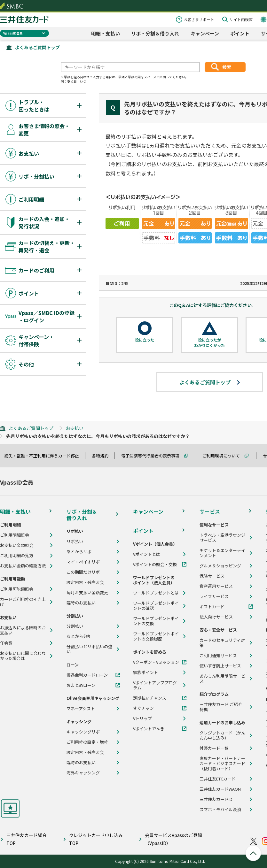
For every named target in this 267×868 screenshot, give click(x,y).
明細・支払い (106, 33)
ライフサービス (214, 596)
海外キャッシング (83, 773)
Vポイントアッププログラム (155, 685)
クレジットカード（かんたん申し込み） (222, 735)
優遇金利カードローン (87, 675)
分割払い (75, 626)
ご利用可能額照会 (17, 589)
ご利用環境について (224, 456)
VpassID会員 (13, 33)
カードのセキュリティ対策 (222, 643)
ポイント (240, 33)
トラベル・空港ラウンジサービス (222, 538)
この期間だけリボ (83, 572)
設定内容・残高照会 (85, 582)
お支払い (75, 428)
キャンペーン (205, 33)
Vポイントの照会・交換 (155, 565)
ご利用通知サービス (218, 656)
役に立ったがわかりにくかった (209, 343)
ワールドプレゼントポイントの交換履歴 (156, 636)
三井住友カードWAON (220, 789)
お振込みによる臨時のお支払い (23, 630)
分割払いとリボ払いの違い (89, 649)
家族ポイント (145, 672)
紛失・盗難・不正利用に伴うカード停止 (44, 456)
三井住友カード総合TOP (27, 839)
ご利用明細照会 (15, 535)
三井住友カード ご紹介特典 (221, 707)
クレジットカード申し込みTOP (96, 839)
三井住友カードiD (216, 799)
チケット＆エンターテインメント (222, 553)
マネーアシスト (81, 709)
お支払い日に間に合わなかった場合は (23, 656)
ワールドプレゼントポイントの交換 (156, 621)
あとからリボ (79, 552)
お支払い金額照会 (17, 545)
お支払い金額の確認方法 (23, 566)
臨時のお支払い (81, 603)
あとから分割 (79, 636)
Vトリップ (142, 718)
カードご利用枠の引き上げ (23, 602)
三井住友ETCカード (218, 779)
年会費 (6, 643)
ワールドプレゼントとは (156, 593)
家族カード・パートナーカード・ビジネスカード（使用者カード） (222, 764)
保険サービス (212, 576)
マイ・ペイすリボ (83, 562)
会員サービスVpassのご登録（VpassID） (173, 839)
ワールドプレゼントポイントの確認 (156, 606)
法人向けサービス (216, 617)
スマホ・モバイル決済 (220, 810)
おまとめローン (81, 685)
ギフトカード (212, 607)
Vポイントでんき (149, 729)
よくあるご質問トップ (37, 47)
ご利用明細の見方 (17, 556)
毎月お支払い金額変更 (87, 593)
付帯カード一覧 (214, 748)
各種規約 (103, 456)
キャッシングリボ (83, 732)
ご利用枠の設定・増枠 (87, 742)
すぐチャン (143, 708)
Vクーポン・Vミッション (156, 662)
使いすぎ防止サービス (220, 666)
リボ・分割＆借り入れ (155, 33)
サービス (210, 511)
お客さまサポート (199, 19)
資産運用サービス (216, 586)
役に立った (145, 340)
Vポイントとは (147, 554)
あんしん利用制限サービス (222, 679)
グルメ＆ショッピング (220, 566)
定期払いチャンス (150, 698)
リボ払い (75, 542)
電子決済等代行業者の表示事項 (153, 456)
